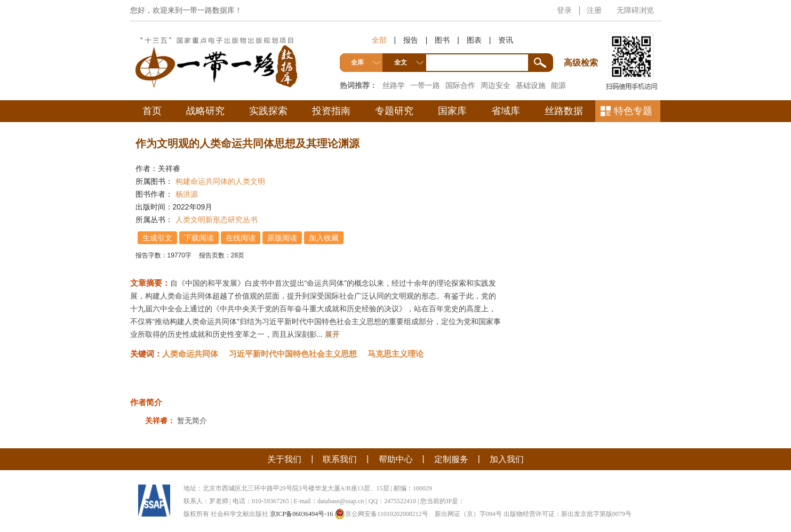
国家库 (452, 111)
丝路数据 (564, 111)
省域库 (506, 111)
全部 (379, 40)
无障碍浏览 (635, 10)
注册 (594, 10)
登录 (564, 10)
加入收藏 (324, 238)
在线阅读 (241, 238)
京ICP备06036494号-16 (302, 514)
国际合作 (460, 85)
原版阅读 (282, 238)
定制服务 (451, 459)
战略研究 (205, 111)
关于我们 (284, 459)
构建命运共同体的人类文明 (220, 181)
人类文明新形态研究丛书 (217, 220)
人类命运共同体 (190, 354)
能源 (558, 85)
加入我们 (507, 459)
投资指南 (331, 111)
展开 (332, 334)
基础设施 (531, 85)
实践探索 (268, 111)
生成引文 (157, 238)
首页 (152, 111)
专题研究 (394, 111)
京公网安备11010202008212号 (381, 514)
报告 (411, 40)
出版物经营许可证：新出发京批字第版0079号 (568, 514)
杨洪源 (187, 194)
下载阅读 (199, 238)
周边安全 (496, 85)
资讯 (506, 40)
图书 (442, 40)
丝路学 (394, 85)
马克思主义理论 (395, 354)
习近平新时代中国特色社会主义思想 (293, 354)
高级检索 (582, 43)
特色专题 (633, 111)
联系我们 (340, 459)
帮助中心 (396, 459)
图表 (474, 40)
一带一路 (425, 85)
